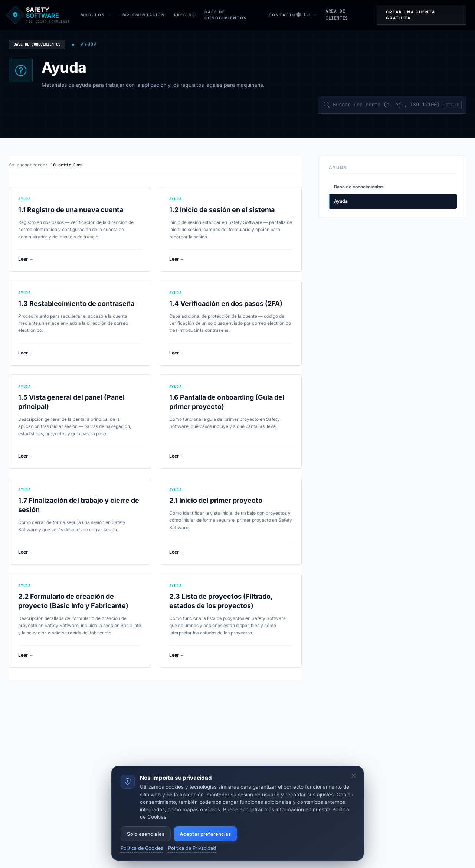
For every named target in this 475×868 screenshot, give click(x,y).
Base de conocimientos (37, 44)
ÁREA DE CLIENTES (337, 15)
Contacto (282, 15)
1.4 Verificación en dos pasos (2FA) (226, 303)
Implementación (143, 15)
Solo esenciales (146, 834)
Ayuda (341, 201)
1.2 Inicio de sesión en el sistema (222, 210)
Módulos (96, 15)
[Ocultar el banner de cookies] (354, 776)
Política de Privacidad (192, 848)
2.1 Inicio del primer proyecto (216, 500)
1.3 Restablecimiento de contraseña (76, 303)
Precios (185, 15)
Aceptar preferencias (205, 834)
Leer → (26, 259)
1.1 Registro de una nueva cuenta (71, 210)
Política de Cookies (142, 848)
